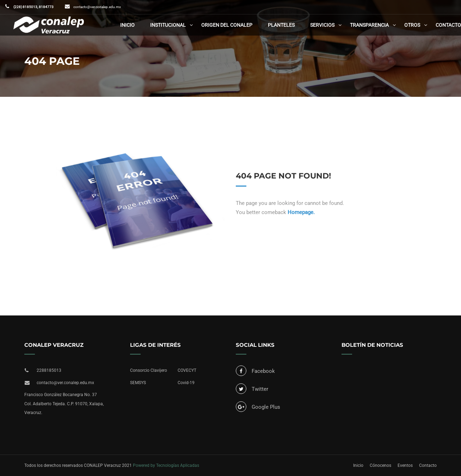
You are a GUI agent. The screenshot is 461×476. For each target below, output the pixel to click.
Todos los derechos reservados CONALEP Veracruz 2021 (78, 465)
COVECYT (187, 370)
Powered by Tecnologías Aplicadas (166, 465)
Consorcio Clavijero (149, 370)
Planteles (281, 25)
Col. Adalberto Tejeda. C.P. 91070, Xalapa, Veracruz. (64, 408)
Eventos (405, 465)
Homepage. (301, 212)
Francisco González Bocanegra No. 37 (61, 395)
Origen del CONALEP (227, 25)
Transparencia (369, 25)
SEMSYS (138, 383)
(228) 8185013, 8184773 (33, 7)
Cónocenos (380, 465)
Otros (412, 25)
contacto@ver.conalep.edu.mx (97, 7)
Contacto (448, 25)
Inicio (127, 25)
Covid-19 (186, 383)
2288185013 (49, 370)
